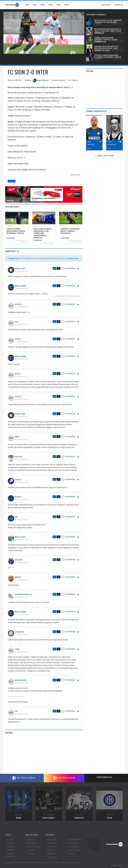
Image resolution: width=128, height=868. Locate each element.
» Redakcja (9, 843)
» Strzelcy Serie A (73, 846)
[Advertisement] (44, 754)
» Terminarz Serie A (73, 850)
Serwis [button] (67, 5)
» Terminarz (50, 846)
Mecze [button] (51, 5)
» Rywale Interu (52, 843)
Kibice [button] (59, 5)
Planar (121, 865)
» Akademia (70, 853)
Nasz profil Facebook (24, 778)
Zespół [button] (42, 5)
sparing (12, 181)
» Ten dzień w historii (74, 839)
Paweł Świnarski (41, 80)
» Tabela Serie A (72, 843)
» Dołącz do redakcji (33, 846)
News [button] (27, 5)
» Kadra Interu (51, 853)
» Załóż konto (31, 843)
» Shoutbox (30, 850)
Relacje (62, 80)
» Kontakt (9, 839)
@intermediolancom (64, 778)
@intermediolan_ (104, 777)
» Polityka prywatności (10, 855)
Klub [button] (35, 5)
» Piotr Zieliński (51, 857)
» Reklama (9, 846)
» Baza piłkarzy (51, 839)
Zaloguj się (119, 5)
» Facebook (30, 853)
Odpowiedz (70, 268)
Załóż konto (106, 5)
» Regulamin (10, 850)
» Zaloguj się (30, 839)
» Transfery (50, 850)
